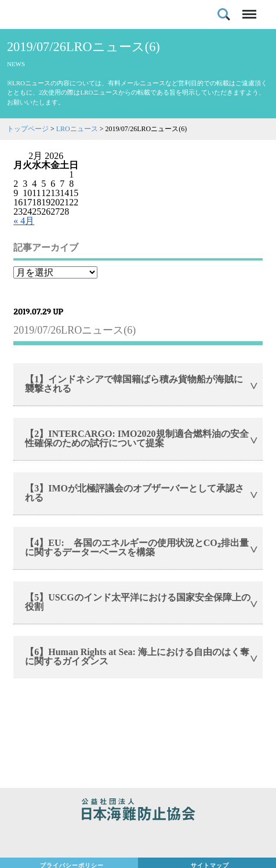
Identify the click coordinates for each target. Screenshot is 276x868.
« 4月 (24, 221)
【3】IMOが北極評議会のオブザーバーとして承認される (135, 493)
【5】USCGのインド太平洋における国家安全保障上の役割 (137, 602)
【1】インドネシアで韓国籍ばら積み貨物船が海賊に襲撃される (134, 384)
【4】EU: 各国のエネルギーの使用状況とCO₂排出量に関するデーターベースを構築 (137, 547)
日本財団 (138, 840)
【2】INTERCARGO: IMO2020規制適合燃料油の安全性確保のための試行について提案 (137, 438)
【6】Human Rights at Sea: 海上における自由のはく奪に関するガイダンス (137, 657)
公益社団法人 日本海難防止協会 (138, 811)
